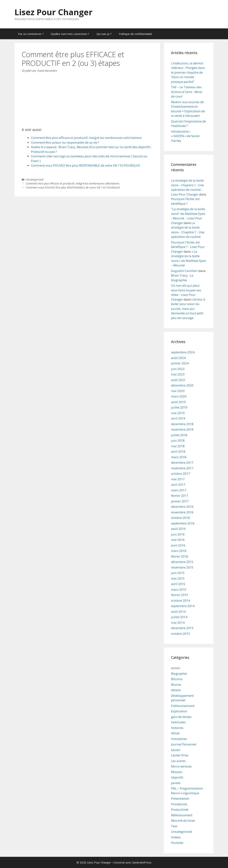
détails (176, 690)
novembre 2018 (182, 429)
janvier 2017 (180, 501)
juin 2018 (178, 440)
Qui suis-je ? (104, 34)
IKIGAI (175, 733)
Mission (177, 772)
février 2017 (180, 496)
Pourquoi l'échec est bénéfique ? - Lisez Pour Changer (188, 247)
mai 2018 (178, 446)
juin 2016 (178, 534)
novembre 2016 (182, 512)
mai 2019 (178, 413)
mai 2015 (178, 578)
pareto (176, 783)
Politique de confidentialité (135, 34)
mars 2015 (179, 589)
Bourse (176, 685)
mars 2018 (179, 457)
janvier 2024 (180, 363)
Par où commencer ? (31, 34)
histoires (177, 728)
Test (174, 826)
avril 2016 (178, 545)
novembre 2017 (182, 468)
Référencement (182, 815)
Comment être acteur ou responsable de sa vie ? (65, 142)
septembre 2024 (183, 352)
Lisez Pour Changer (53, 12)
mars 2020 (179, 396)
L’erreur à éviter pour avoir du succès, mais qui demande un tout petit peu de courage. (188, 309)
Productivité (180, 810)
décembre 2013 (182, 628)
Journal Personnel (184, 744)
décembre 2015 (182, 562)
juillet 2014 (179, 617)
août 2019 (178, 402)
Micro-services (181, 766)
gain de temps (181, 717)
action (175, 668)
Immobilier (179, 739)
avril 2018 (178, 451)
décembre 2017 (182, 462)
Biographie (179, 674)
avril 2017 (178, 485)
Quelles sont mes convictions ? (70, 34)
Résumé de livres (183, 821)
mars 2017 (179, 490)
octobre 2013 (180, 634)
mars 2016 (179, 551)
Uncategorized (35, 179)
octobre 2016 (180, 518)
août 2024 (178, 358)
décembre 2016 (182, 507)
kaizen (176, 750)
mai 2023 (178, 374)
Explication (179, 711)
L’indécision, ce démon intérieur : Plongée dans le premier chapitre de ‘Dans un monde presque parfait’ (188, 72)
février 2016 (180, 556)
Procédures (179, 804)
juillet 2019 (179, 407)
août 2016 (178, 529)
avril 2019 (178, 418)
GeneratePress (142, 862)
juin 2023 (178, 369)
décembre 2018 (182, 424)
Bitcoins (177, 679)
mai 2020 (178, 391)
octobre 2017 (180, 474)
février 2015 (180, 595)
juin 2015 (178, 573)
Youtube (177, 843)
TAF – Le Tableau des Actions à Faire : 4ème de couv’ (187, 92)
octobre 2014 (180, 600)
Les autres (178, 761)
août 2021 (178, 380)
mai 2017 (178, 479)
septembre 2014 (183, 606)
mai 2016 (178, 540)
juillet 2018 (179, 435)
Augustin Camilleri (184, 271)
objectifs (177, 777)
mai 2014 (178, 623)
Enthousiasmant (183, 706)
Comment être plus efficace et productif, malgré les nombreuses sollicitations (86, 138)
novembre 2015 (182, 567)
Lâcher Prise (180, 755)
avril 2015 (178, 584)
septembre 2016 (183, 523)
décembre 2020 (182, 385)
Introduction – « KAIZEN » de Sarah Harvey (185, 136)
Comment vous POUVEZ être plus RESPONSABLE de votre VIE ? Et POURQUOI (85, 165)
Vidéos (176, 837)
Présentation (180, 798)
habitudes (178, 722)
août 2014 (178, 611)
